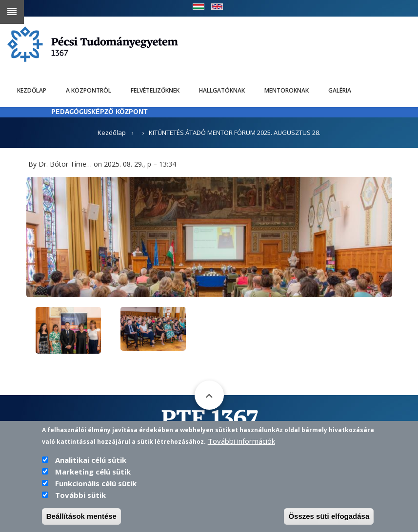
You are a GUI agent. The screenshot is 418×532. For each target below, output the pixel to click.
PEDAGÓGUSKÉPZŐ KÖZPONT (100, 112)
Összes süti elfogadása (329, 518)
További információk (241, 442)
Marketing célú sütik (93, 473)
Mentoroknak (287, 90)
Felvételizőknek (155, 90)
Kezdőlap (32, 90)
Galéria (340, 90)
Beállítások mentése (81, 518)
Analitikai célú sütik (91, 461)
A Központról (89, 90)
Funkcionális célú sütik (96, 485)
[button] (209, 236)
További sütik (80, 496)
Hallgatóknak (222, 90)
